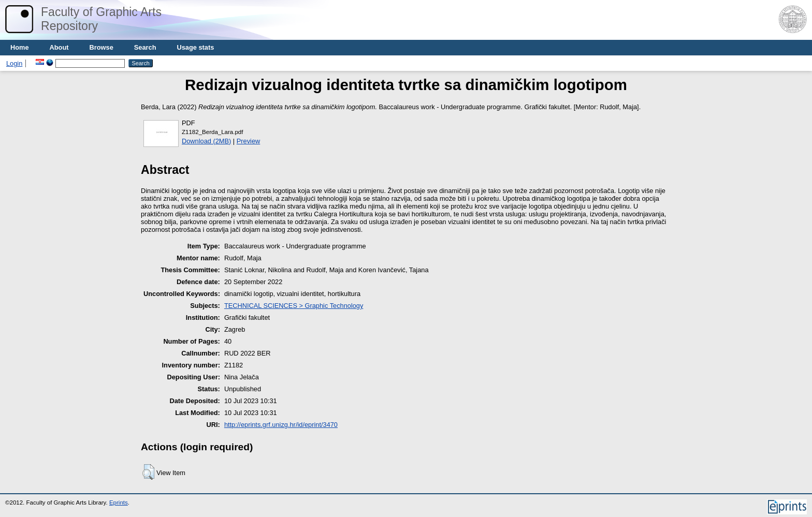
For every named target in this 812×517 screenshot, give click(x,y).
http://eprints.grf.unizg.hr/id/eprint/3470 (281, 425)
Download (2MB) (206, 141)
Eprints (119, 503)
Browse (102, 47)
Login (14, 63)
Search (145, 47)
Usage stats (195, 47)
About (59, 47)
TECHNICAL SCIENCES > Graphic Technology (294, 306)
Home (20, 47)
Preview (249, 141)
